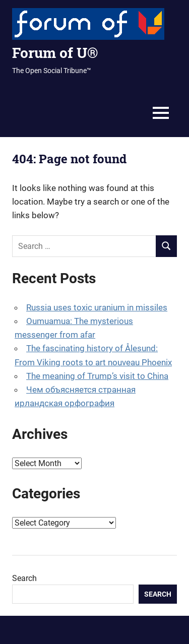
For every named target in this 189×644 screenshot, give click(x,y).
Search (24, 578)
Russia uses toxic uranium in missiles (97, 307)
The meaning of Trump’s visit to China (97, 376)
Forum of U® (55, 53)
